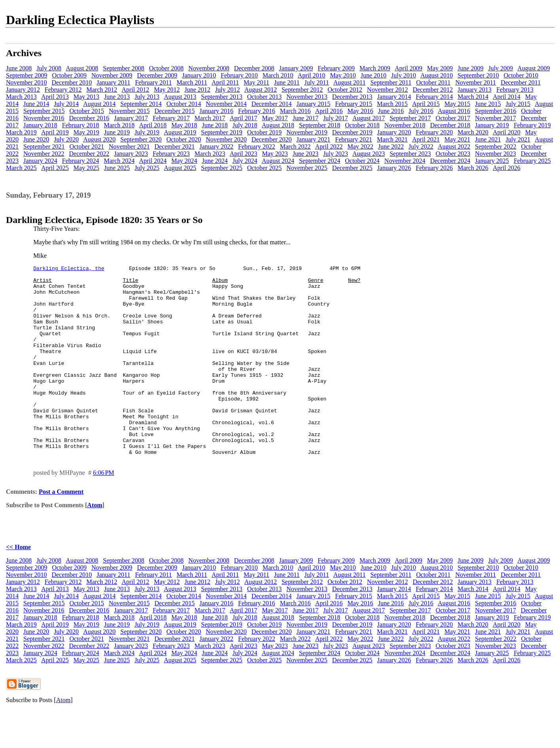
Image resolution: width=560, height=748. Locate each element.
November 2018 (405, 125)
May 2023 (275, 154)
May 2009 (440, 68)
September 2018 (320, 125)
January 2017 (131, 118)
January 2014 (394, 97)
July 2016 (421, 111)
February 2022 (257, 146)
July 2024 (245, 161)
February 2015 (354, 104)
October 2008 (166, 68)
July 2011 (317, 82)
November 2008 (209, 68)
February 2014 (434, 97)
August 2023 (369, 154)
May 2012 (167, 90)
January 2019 (492, 125)
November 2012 (388, 90)
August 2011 (350, 82)
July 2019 (147, 132)
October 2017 (453, 118)
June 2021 (488, 139)
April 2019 (55, 132)
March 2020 (473, 132)
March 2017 (210, 118)
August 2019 (180, 132)
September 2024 (320, 161)
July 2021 (518, 139)
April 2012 (135, 90)
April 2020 (507, 132)
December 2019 (352, 132)
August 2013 (180, 97)
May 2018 (184, 125)
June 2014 (36, 104)
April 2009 (409, 68)
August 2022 (454, 146)
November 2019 (307, 132)
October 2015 (87, 111)
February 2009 (336, 68)
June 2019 (117, 132)
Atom (95, 543)
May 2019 (86, 132)
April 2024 (153, 161)
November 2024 (405, 161)
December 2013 (352, 97)
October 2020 (184, 139)
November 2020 (226, 139)
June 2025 (117, 168)
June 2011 (287, 82)
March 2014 (473, 97)
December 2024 (450, 161)
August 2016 (454, 111)
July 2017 (336, 118)
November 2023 (496, 154)
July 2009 (500, 68)
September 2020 (141, 139)
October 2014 (184, 104)
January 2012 (23, 90)
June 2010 (374, 75)
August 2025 (180, 168)
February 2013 (515, 90)
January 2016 (216, 111)
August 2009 (534, 68)
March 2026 (473, 168)
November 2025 (307, 168)
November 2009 (112, 75)
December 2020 (272, 139)
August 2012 (261, 90)
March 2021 (392, 139)
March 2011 (192, 82)
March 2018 (119, 125)
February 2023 (171, 154)
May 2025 (86, 168)
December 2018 (450, 125)
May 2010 (343, 75)
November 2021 (129, 146)
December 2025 (352, 168)
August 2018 (278, 125)
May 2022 (360, 146)
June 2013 (117, 97)
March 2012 (102, 90)
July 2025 (147, 168)
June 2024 (215, 161)
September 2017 (410, 118)
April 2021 (426, 139)
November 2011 (476, 82)
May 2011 (256, 82)
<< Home (18, 585)
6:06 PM (104, 511)
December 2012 (433, 90)
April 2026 (507, 168)
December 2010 (72, 82)
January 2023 (131, 154)
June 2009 (470, 68)
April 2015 (426, 104)
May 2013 (86, 97)
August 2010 (437, 75)
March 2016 (295, 111)
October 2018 (362, 125)
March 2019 (21, 132)
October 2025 (265, 168)
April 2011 (225, 82)
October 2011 (433, 82)
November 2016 (44, 118)
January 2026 (394, 168)
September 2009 (26, 75)
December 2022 (89, 154)
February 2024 (81, 161)
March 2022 (295, 146)
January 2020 (394, 132)
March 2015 (392, 104)
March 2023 (210, 154)
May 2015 (457, 104)
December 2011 (521, 82)
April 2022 (329, 146)
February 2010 (239, 75)
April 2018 (153, 125)
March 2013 (21, 97)
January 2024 (40, 161)
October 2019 (265, 132)
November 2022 (44, 154)
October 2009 (69, 75)
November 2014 (226, 104)
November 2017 (496, 118)
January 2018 (40, 125)
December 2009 (157, 75)
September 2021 (44, 146)
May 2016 (360, 111)
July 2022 (421, 146)
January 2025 (492, 161)
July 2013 (147, 97)
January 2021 (314, 139)
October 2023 (453, 154)
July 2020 (66, 139)
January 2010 (199, 75)
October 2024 (362, 161)
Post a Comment (61, 530)
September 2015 (44, 111)
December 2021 (174, 146)
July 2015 (518, 104)
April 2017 (244, 118)
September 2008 (123, 68)
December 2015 (174, 111)
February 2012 (63, 90)
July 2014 (66, 104)
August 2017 (369, 118)
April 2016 (329, 111)
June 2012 (198, 90)
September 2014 (141, 104)
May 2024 (184, 161)
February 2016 (257, 111)
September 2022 (496, 146)
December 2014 (272, 104)
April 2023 (244, 154)
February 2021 (354, 139)
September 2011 (391, 82)
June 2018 (215, 125)
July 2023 (336, 154)
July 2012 (228, 90)
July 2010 (404, 75)
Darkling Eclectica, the (69, 269)
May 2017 (275, 118)
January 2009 (296, 68)
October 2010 (521, 75)
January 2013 (475, 90)
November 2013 (307, 97)
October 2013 (265, 97)
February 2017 (171, 118)
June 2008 (19, 68)
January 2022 (216, 146)
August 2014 (99, 104)
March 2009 (375, 68)
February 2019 (532, 125)
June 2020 (36, 139)
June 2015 (488, 104)
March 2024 (119, 161)
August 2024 (278, 161)
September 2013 (221, 97)
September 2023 (410, 154)
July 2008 (49, 68)
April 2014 (507, 97)
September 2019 (221, 132)
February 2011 (153, 82)
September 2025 (221, 168)
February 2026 (434, 168)
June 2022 (391, 146)
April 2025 (55, 168)
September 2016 (496, 111)
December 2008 (254, 68)
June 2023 (306, 154)
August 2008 (82, 68)
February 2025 (532, 161)
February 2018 (81, 125)
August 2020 (99, 139)
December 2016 (89, 118)
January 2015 (314, 104)
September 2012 (302, 90)
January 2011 (113, 82)
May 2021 (457, 139)
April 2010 (312, 75)
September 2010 (478, 75)
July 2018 (245, 125)
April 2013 (55, 97)
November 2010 (26, 82)
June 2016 (391, 111)
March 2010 (278, 75)
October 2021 (87, 146)
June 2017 (306, 118)
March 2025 (21, 168)
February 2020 (434, 132)
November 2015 (129, 111)
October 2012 (345, 90)
